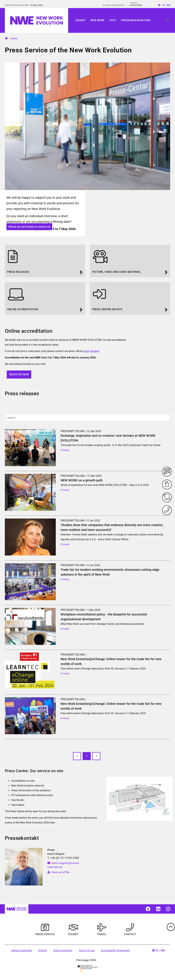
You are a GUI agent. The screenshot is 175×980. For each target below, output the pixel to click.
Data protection (63, 950)
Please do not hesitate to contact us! (29, 227)
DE (164, 5)
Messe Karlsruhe (22, 950)
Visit (113, 20)
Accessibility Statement (115, 950)
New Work (98, 20)
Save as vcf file (58, 872)
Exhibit (81, 20)
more (65, 450)
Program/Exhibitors (136, 20)
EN (169, 5)
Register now (19, 374)
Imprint (43, 950)
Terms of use (87, 950)
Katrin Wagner (91, 351)
